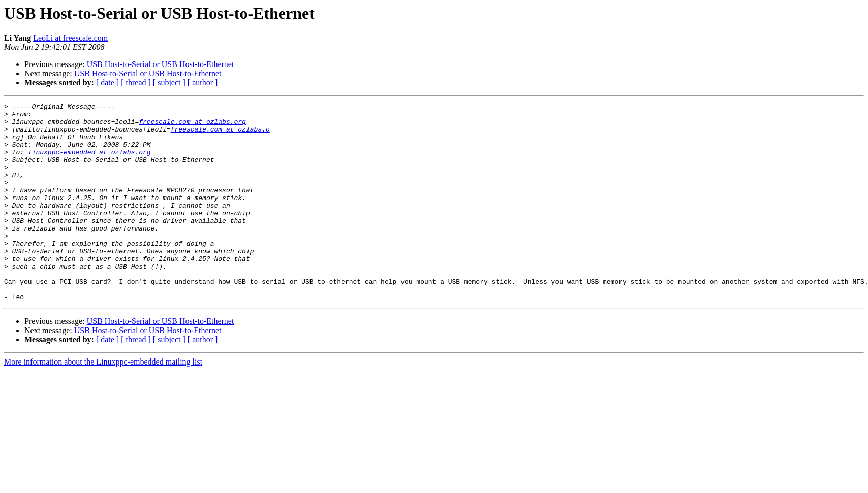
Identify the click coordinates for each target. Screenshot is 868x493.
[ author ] (203, 83)
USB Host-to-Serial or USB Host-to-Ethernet (161, 64)
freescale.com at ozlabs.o (220, 135)
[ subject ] (169, 83)
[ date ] (107, 83)
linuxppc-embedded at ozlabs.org (89, 162)
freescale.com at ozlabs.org (192, 126)
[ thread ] (136, 83)
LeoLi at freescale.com (70, 38)
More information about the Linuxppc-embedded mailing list (103, 401)
